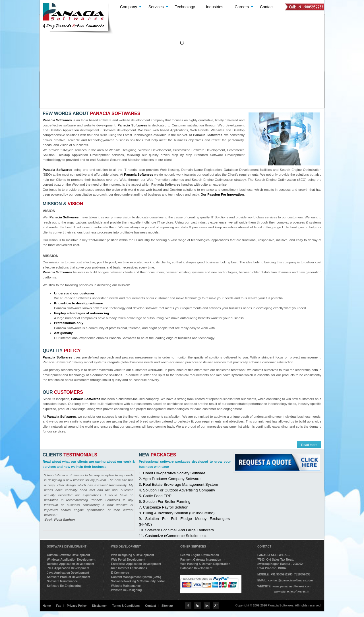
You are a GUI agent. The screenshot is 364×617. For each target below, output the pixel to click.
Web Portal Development (128, 560)
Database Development (196, 568)
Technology (185, 7)
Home (47, 606)
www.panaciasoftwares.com (292, 586)
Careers (242, 7)
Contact (267, 7)
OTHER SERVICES (193, 547)
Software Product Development (69, 577)
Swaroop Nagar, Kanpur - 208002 (280, 564)
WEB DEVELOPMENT (126, 547)
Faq (59, 606)
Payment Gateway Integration (201, 560)
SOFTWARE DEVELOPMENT (67, 547)
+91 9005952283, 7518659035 (290, 574)
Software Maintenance (62, 581)
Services (156, 7)
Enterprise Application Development (136, 564)
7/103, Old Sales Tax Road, (276, 560)
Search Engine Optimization (200, 555)
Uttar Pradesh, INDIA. (272, 568)
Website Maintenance (126, 586)
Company (129, 7)
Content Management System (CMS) (136, 577)
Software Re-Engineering (64, 586)
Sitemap (167, 606)
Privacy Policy (77, 606)
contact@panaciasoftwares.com (290, 580)
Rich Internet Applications (129, 568)
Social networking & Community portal (138, 581)
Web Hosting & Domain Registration (205, 564)
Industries (215, 7)
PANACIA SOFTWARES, (274, 555)
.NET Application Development (68, 568)
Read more (309, 445)
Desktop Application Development (71, 564)
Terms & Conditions (126, 606)
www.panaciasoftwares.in (291, 592)
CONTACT (264, 547)
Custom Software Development (69, 555)
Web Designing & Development (132, 555)
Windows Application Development (71, 560)
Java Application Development (68, 573)
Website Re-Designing (126, 590)
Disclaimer (100, 606)
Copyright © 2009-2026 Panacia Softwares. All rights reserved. (278, 605)
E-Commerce (120, 573)
